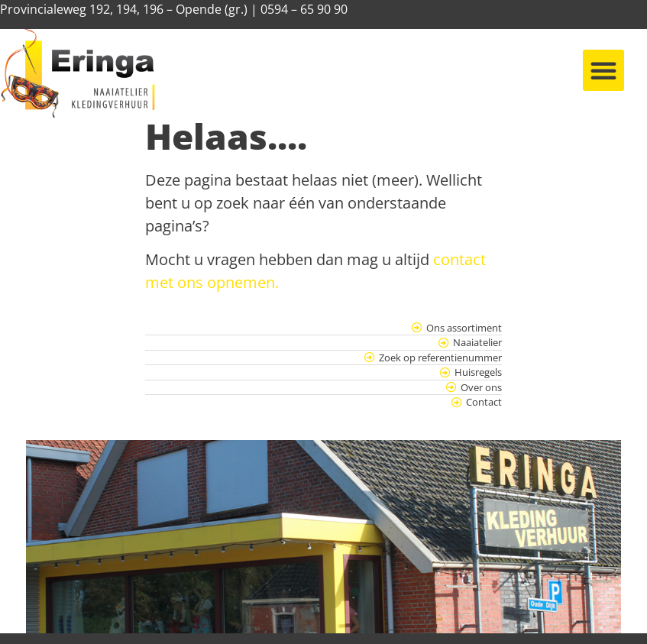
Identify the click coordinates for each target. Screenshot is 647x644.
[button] (603, 70)
